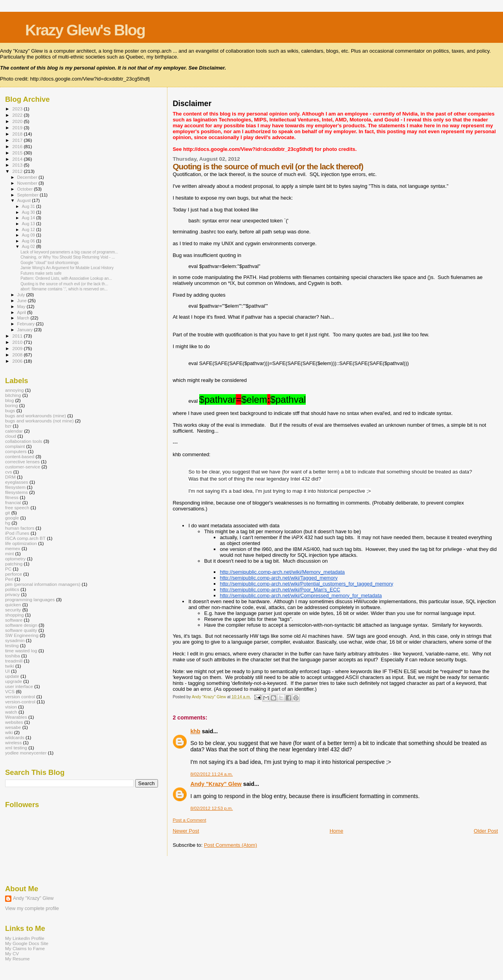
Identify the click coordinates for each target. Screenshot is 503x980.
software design (21, 625)
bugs (10, 410)
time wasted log (21, 651)
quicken (13, 605)
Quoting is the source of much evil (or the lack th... (64, 284)
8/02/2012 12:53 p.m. (211, 808)
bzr (8, 426)
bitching (13, 395)
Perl (9, 579)
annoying (15, 390)
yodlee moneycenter (26, 753)
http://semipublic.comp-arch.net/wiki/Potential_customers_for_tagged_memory (306, 584)
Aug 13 (29, 224)
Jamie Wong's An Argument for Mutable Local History (67, 268)
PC (8, 569)
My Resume (17, 959)
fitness (12, 497)
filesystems (17, 492)
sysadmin (15, 640)
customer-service (23, 467)
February (27, 324)
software (14, 620)
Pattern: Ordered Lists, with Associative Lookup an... (66, 278)
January (26, 330)
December (28, 177)
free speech (17, 507)
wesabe (13, 727)
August (25, 200)
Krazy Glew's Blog (85, 30)
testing (12, 645)
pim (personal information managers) (43, 584)
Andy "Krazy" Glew (216, 784)
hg (8, 523)
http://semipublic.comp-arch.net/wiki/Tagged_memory (279, 578)
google (12, 518)
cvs (9, 472)
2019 (18, 128)
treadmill (14, 661)
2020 (18, 121)
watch (11, 712)
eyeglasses (17, 482)
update (12, 676)
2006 (18, 361)
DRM (10, 477)
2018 (18, 134)
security (13, 610)
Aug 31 (29, 206)
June (23, 301)
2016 (18, 146)
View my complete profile (32, 908)
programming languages (30, 599)
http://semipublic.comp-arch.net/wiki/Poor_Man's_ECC (280, 590)
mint (9, 553)
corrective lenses (22, 462)
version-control (20, 702)
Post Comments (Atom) (230, 845)
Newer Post (186, 831)
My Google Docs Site (27, 943)
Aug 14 (29, 218)
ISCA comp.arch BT (25, 538)
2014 (18, 159)
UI (7, 671)
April (22, 312)
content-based (20, 456)
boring (12, 405)
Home (337, 831)
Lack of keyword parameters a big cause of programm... (69, 252)
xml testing (16, 748)
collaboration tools (24, 441)
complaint (15, 446)
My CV (12, 953)
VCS (10, 691)
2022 (18, 115)
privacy (12, 594)
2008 (18, 355)
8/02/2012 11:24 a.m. (211, 774)
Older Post (486, 831)
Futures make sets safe (41, 273)
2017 (18, 140)
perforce (14, 574)
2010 (18, 342)
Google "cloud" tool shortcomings (50, 263)
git (7, 513)
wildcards (15, 737)
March (24, 318)
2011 (18, 336)
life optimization (21, 543)
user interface (19, 686)
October (26, 189)
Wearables (16, 717)
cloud (11, 436)
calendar (14, 431)
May (22, 306)
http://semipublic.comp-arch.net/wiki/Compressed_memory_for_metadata (301, 596)
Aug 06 (29, 241)
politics (12, 589)
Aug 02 (29, 246)
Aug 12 (29, 229)
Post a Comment (189, 820)
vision (11, 707)
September (29, 195)
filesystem (15, 487)
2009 (18, 348)
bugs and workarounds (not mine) (39, 421)
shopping (15, 615)
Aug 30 (29, 212)
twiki (10, 666)
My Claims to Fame (25, 948)
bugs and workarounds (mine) (36, 416)
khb (195, 731)
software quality (21, 630)
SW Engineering (22, 635)
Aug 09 (29, 235)
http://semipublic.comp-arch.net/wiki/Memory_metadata (282, 572)
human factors (20, 528)
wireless (13, 742)
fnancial (13, 502)
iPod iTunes (17, 533)
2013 (18, 165)
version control (20, 696)
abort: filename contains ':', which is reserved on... (64, 289)
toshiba (13, 656)
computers (16, 451)
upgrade (14, 681)
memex (13, 548)
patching (14, 564)
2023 (18, 109)
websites (14, 722)
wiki (9, 732)
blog (9, 400)
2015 (18, 153)
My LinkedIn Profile (25, 938)
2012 (18, 171)
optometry (15, 559)
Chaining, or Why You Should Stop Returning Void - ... (68, 257)
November (28, 183)
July (22, 295)
